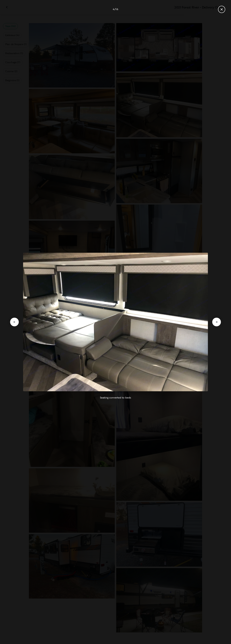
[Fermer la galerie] (222, 9)
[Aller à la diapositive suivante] (217, 322)
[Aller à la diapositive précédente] (14, 322)
